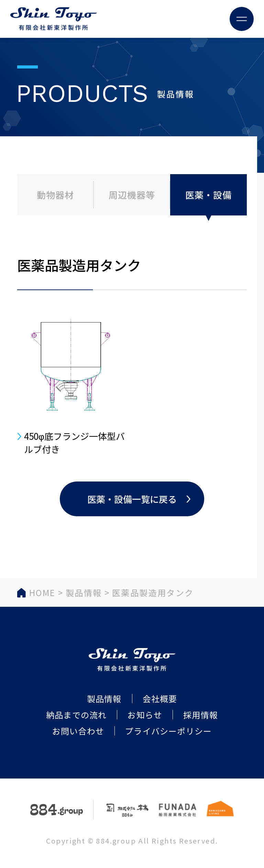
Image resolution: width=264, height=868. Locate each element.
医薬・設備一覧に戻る (132, 499)
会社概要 (160, 698)
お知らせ (145, 715)
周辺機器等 (132, 195)
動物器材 (55, 195)
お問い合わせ (78, 731)
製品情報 (84, 592)
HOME (42, 592)
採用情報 (201, 715)
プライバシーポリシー (168, 731)
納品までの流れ (76, 715)
